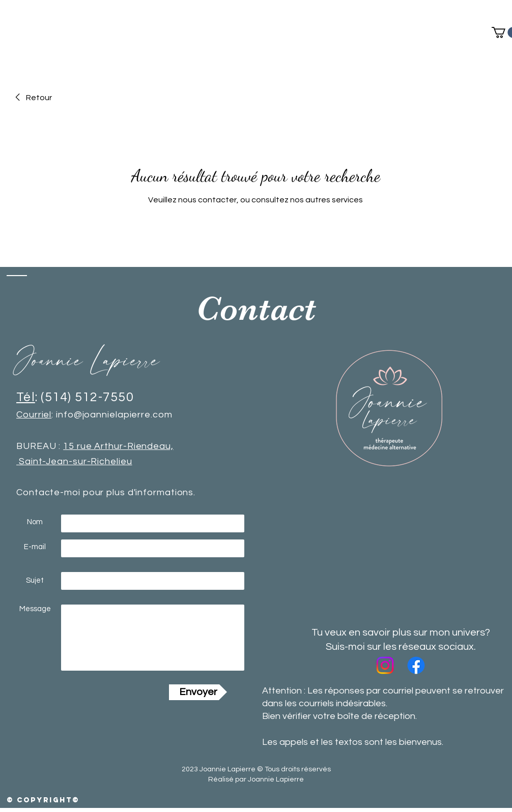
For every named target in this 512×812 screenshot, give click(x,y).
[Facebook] (416, 665)
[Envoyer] (198, 692)
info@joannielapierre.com (113, 415)
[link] (32, 98)
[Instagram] (385, 665)
